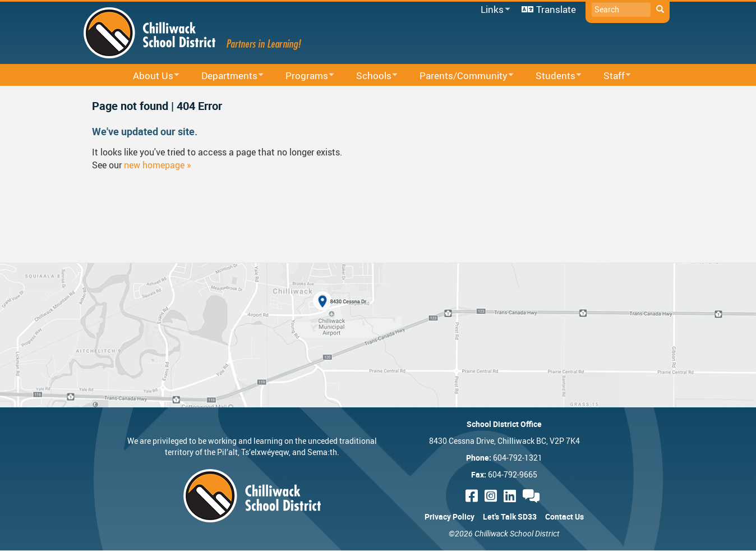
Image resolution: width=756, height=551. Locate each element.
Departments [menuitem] (225, 76)
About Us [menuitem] (149, 76)
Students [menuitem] (551, 76)
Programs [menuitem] (303, 76)
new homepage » (158, 165)
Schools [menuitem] (370, 76)
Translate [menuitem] (556, 9)
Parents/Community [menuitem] (459, 76)
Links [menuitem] (494, 10)
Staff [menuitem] (610, 76)
